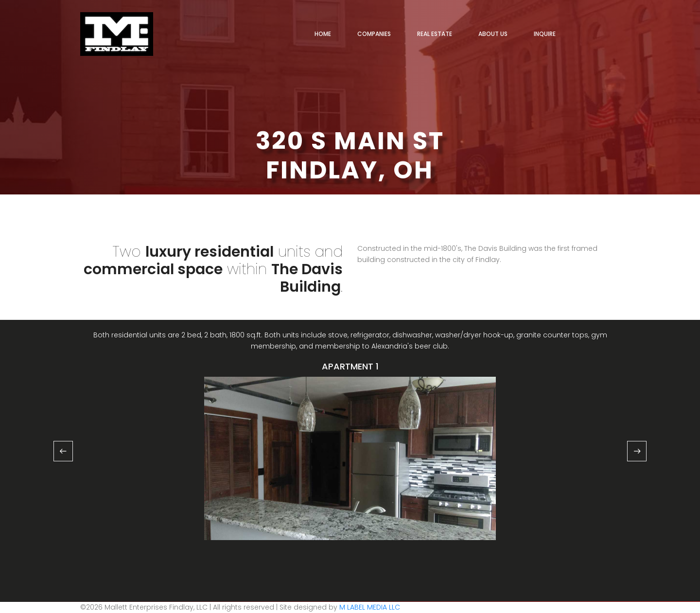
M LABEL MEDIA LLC (369, 607)
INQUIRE (545, 34)
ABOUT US (493, 34)
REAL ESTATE (435, 34)
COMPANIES (374, 34)
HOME (323, 34)
